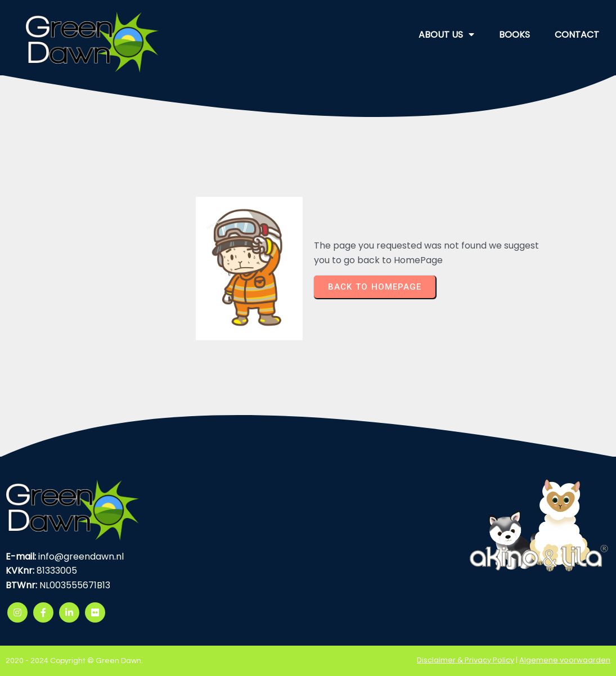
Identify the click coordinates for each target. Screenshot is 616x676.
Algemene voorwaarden (565, 660)
